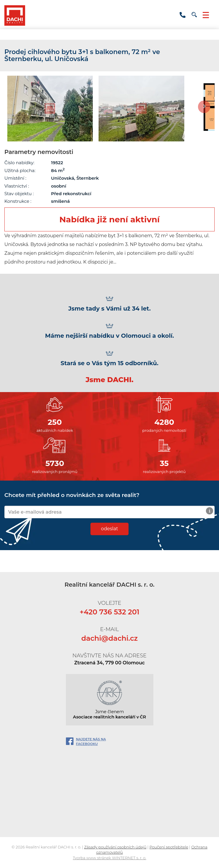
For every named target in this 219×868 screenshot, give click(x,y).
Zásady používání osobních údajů (115, 847)
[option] (50, 109)
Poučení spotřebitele (169, 847)
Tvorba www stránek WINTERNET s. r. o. (110, 858)
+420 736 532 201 (183, 15)
